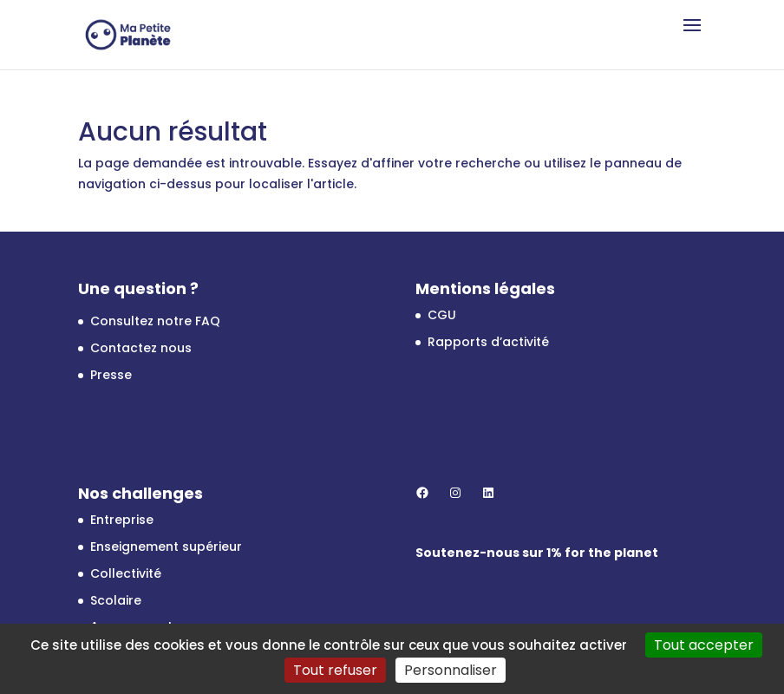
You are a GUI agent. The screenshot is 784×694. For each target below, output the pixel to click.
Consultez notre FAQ (155, 321)
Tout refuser (335, 670)
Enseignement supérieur (166, 547)
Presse (111, 375)
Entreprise (122, 520)
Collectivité (126, 573)
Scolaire (116, 600)
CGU (442, 315)
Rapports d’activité (488, 342)
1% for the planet (602, 553)
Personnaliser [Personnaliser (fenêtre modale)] (451, 670)
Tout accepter (704, 645)
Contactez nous (141, 348)
